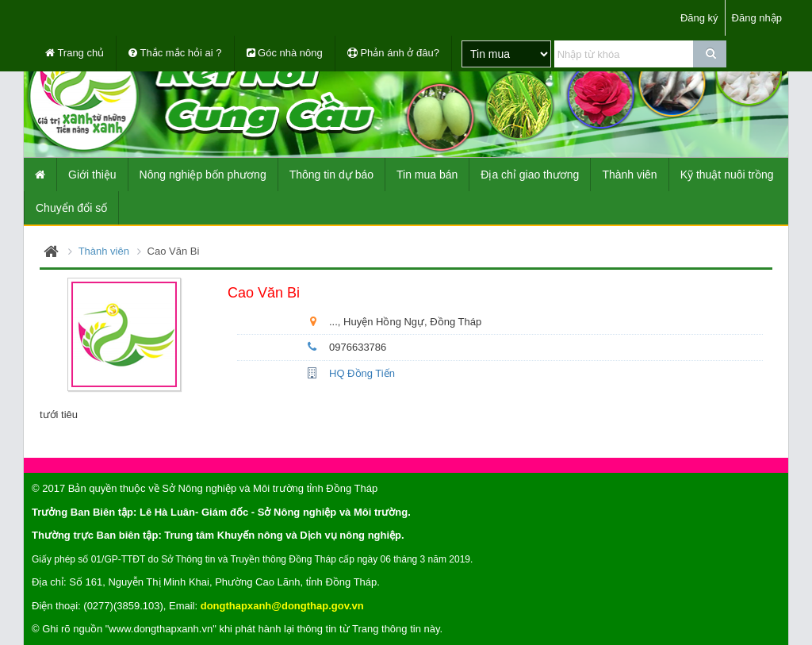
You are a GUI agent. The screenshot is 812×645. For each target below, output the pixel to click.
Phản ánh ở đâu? (393, 53)
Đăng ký (699, 18)
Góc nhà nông (285, 53)
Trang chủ (75, 53)
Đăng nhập (757, 18)
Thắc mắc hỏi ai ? (175, 53)
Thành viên (104, 251)
